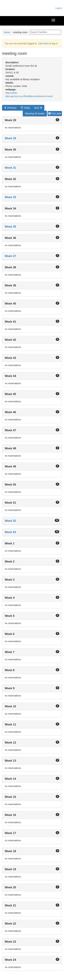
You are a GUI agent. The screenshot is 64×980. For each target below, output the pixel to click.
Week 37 (10, 256)
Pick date (55, 114)
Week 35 (10, 227)
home (7, 32)
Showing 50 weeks (35, 114)
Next (38, 108)
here (46, 43)
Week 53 (10, 532)
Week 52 (10, 521)
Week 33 (10, 197)
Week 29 (10, 138)
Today (25, 108)
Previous (10, 108)
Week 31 (10, 168)
